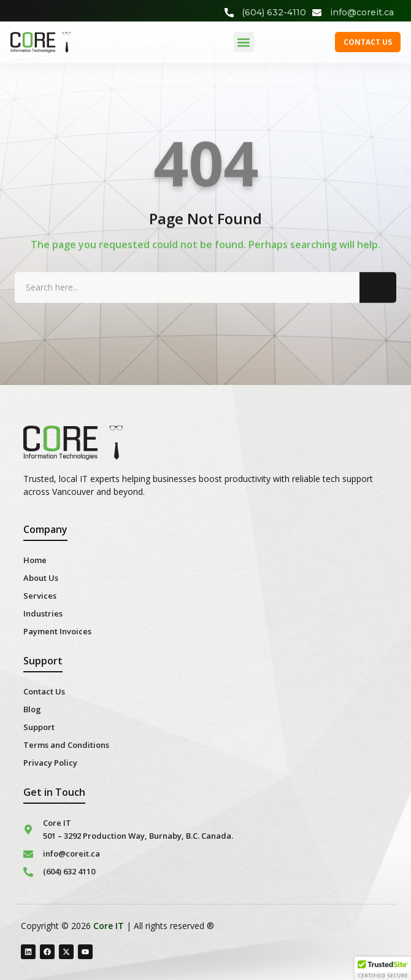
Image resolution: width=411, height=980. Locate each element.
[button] (244, 42)
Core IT (109, 926)
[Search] (378, 292)
